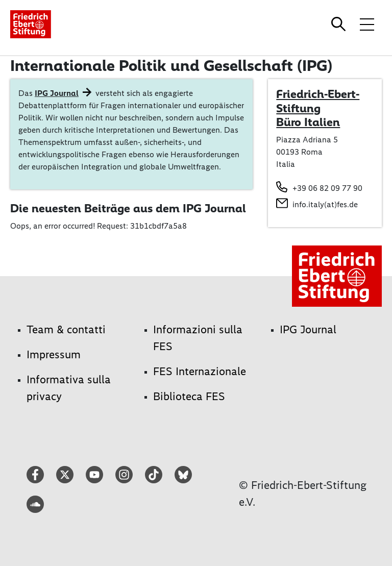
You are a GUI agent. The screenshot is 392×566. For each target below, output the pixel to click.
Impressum (54, 354)
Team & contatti (66, 329)
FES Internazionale (200, 371)
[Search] (340, 24)
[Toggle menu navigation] (367, 24)
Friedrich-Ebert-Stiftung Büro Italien (318, 108)
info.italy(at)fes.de (325, 204)
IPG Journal (57, 93)
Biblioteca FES (189, 396)
